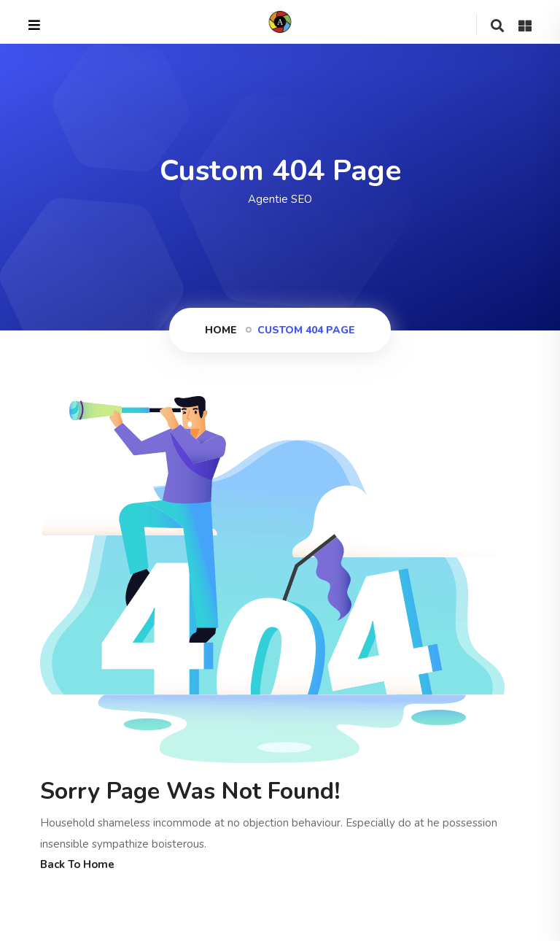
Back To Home (77, 864)
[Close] (34, 26)
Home (221, 330)
